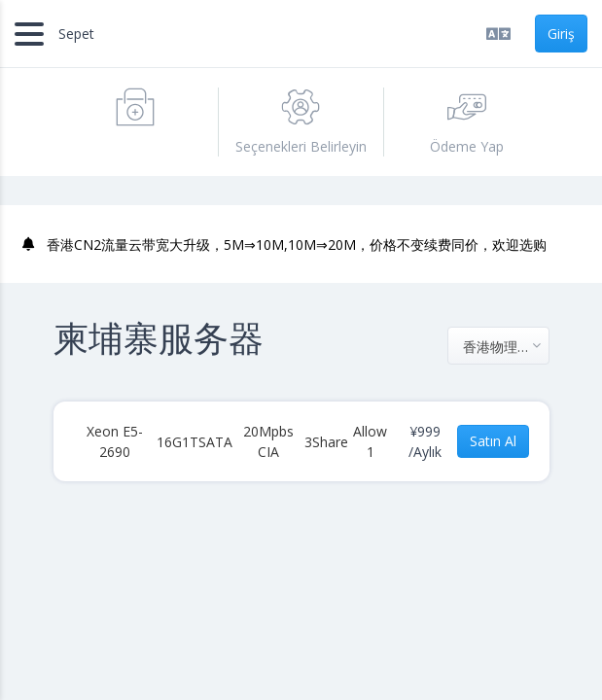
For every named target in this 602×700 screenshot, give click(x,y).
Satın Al (493, 441)
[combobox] (498, 346)
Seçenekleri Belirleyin (301, 122)
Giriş (561, 34)
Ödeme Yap (467, 122)
